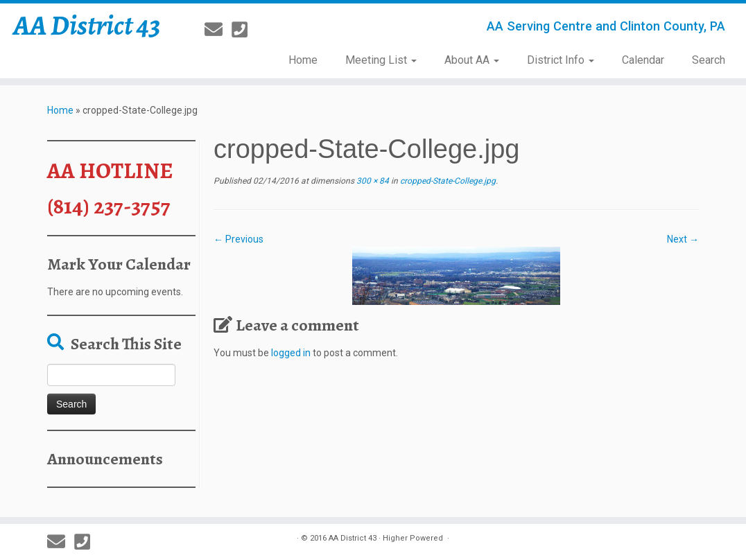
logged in (291, 353)
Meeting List (381, 60)
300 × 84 (372, 181)
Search (709, 60)
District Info (561, 60)
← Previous (238, 239)
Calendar (643, 60)
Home (303, 60)
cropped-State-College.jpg (447, 181)
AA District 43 (87, 26)
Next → (683, 239)
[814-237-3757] (244, 30)
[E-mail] (218, 30)
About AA (472, 60)
